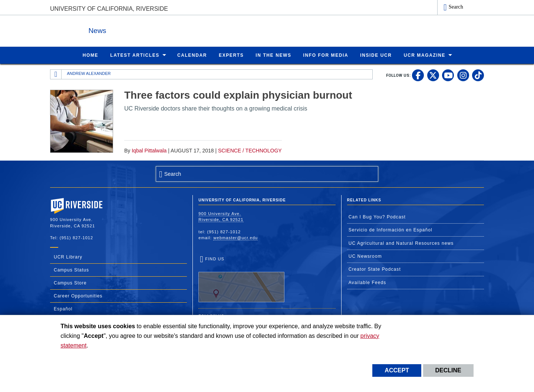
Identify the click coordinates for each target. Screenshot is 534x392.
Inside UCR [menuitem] (376, 55)
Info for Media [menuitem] (326, 55)
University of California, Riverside (109, 9)
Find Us (241, 279)
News (131, 29)
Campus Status (71, 270)
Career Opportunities (78, 296)
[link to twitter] (433, 75)
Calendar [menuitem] (192, 55)
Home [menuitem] (90, 55)
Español (63, 309)
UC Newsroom (365, 256)
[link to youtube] (448, 75)
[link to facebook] (418, 75)
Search (456, 7)
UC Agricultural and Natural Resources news (401, 243)
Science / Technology (250, 150)
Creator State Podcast (375, 269)
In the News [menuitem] (273, 55)
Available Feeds (367, 282)
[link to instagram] (463, 75)
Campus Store (70, 283)
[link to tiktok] (478, 75)
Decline (448, 370)
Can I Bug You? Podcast (377, 217)
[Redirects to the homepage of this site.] (56, 74)
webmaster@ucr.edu (235, 237)
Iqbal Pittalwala (149, 150)
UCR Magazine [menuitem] (425, 55)
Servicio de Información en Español (390, 230)
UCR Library (68, 257)
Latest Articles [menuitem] (135, 55)
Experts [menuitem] (231, 55)
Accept (397, 370)
